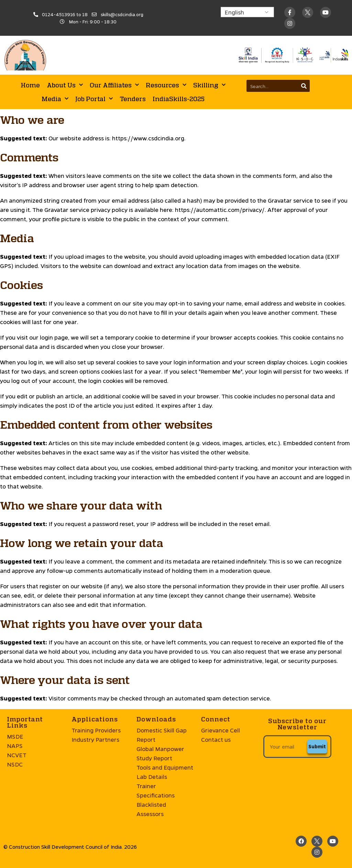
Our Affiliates (114, 85)
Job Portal (94, 99)
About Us (65, 85)
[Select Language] (247, 12)
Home (30, 85)
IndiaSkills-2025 (179, 99)
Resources (166, 85)
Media (55, 99)
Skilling (209, 85)
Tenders (133, 99)
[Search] (304, 86)
